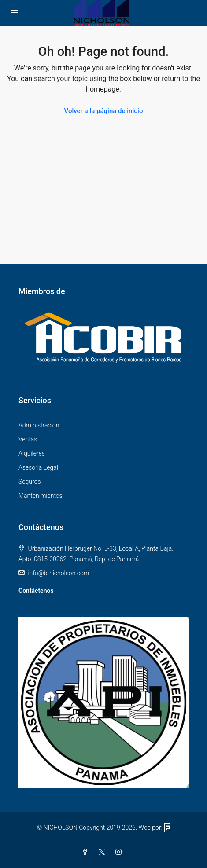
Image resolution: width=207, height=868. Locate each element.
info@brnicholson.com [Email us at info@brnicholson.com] (58, 573)
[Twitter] (103, 852)
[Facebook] (87, 852)
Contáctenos (36, 591)
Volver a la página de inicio (104, 111)
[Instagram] (120, 852)
